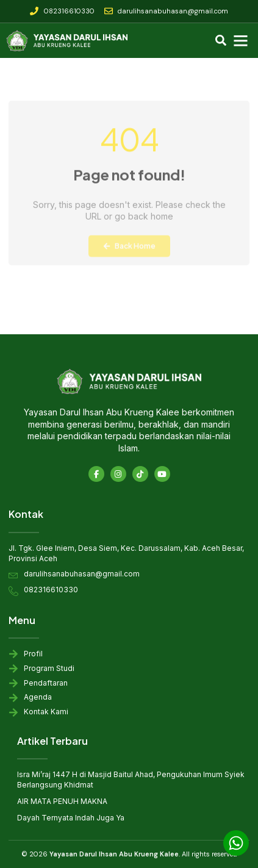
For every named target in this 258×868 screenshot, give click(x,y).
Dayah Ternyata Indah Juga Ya (71, 818)
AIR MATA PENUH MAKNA (62, 801)
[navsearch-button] (221, 42)
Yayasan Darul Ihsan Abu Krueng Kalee (114, 854)
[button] (241, 41)
